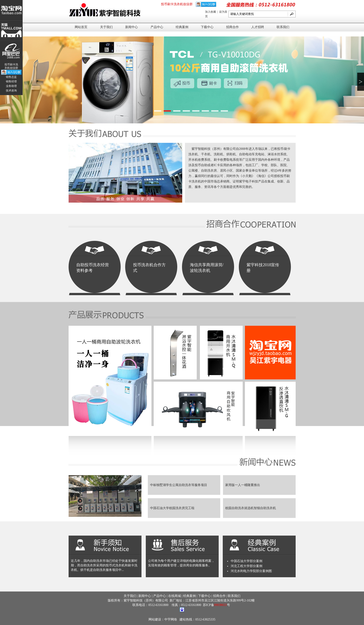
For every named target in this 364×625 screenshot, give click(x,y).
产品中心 (157, 27)
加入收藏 (211, 12)
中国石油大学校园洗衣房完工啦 (172, 508)
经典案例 (182, 27)
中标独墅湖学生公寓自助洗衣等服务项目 (179, 485)
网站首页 (81, 27)
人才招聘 (258, 27)
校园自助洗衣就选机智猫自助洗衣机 (251, 508)
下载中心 (207, 27)
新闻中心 (132, 27)
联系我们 (283, 27)
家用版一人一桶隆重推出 (243, 485)
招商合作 (232, 27)
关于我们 (106, 27)
